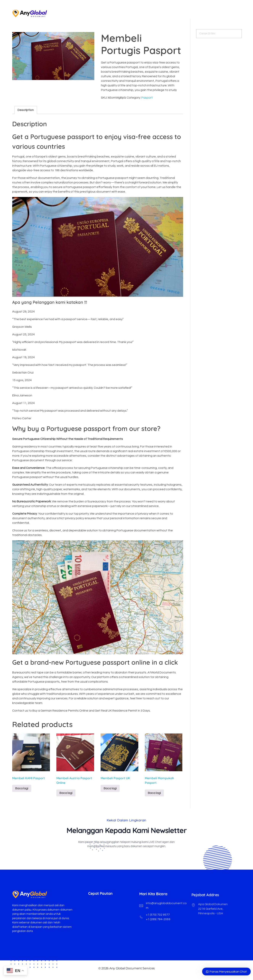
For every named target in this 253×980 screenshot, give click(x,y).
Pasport (147, 98)
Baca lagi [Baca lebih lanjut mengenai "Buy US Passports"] (22, 788)
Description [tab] (26, 110)
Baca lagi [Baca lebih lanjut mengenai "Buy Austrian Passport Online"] (66, 793)
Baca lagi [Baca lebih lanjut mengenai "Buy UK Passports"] (110, 788)
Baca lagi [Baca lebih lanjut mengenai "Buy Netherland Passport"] (154, 793)
